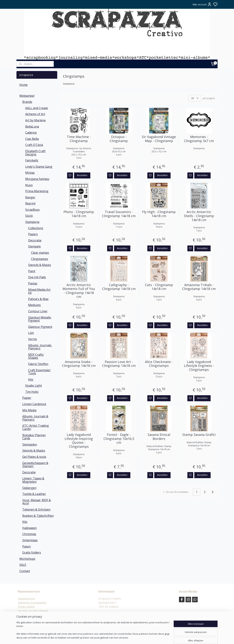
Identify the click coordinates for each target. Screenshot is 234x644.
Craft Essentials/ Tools (39, 372)
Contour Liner (38, 311)
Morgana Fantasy (37, 179)
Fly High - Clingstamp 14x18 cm (159, 214)
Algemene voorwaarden (32, 603)
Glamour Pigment (40, 327)
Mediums (34, 305)
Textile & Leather (34, 494)
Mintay (30, 173)
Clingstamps (40, 259)
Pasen (27, 546)
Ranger (30, 197)
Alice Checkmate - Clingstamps (159, 364)
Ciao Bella (32, 139)
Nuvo (29, 185)
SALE (23, 565)
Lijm (31, 333)
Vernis (33, 339)
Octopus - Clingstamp (119, 139)
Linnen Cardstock (34, 404)
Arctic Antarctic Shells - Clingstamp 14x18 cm (199, 216)
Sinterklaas (30, 540)
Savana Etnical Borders (159, 437)
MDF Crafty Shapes (36, 356)
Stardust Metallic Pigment (40, 319)
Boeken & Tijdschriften (38, 516)
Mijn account (202, 4)
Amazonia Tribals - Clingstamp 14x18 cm (199, 287)
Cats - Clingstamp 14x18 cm (159, 287)
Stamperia (32, 222)
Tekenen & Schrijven (36, 509)
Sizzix (29, 216)
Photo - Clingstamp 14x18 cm (79, 214)
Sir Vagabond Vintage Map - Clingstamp (159, 139)
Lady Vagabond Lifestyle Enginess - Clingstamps (199, 366)
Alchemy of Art (35, 114)
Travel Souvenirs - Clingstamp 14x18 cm (119, 214)
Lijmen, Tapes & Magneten (33, 480)
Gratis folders (32, 552)
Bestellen (82, 175)
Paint (32, 271)
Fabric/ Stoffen (38, 364)
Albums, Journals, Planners (40, 347)
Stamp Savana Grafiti (199, 435)
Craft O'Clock (34, 145)
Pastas (33, 283)
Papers (33, 234)
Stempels (34, 246)
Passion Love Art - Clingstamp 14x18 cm (119, 364)
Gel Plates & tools (34, 457)
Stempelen (30, 444)
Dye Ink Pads (37, 277)
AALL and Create (37, 108)
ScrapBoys (32, 210)
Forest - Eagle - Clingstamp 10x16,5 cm (119, 439)
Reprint (30, 203)
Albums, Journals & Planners (35, 418)
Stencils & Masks (40, 265)
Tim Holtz (32, 392)
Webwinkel (27, 96)
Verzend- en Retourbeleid (33, 611)
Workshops (27, 559)
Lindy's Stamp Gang (39, 167)
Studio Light (34, 386)
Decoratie (35, 240)
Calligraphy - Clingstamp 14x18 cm (119, 287)
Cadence (31, 133)
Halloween (30, 528)
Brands (27, 102)
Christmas (29, 534)
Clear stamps (40, 253)
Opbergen (29, 488)
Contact (25, 571)
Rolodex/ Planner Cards (34, 437)
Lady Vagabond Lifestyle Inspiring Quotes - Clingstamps (79, 441)
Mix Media (29, 410)
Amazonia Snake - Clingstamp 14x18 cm (79, 364)
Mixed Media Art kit (39, 291)
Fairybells (32, 160)
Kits (31, 379)
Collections (36, 228)
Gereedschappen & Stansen (35, 465)
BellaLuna (32, 126)
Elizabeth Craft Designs (35, 153)
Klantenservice (27, 599)
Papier (27, 398)
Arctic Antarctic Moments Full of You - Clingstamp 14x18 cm (79, 291)
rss (135, 637)
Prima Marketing (37, 191)
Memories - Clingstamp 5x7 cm (199, 139)
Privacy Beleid (26, 607)
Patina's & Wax (38, 299)
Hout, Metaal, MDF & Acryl (37, 502)
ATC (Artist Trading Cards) (36, 427)
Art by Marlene (35, 120)
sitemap (127, 637)
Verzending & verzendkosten (35, 615)
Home (23, 85)
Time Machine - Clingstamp (79, 139)
